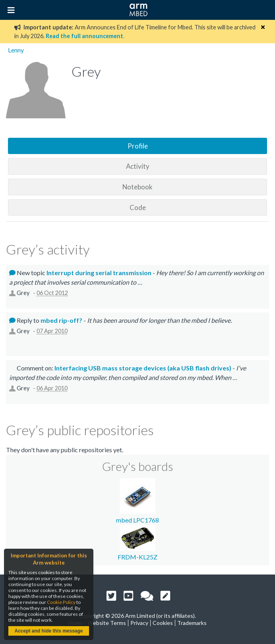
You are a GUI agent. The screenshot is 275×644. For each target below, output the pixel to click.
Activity (138, 166)
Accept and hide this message (48, 631)
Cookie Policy (61, 602)
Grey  (24, 293)
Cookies (163, 623)
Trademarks (192, 623)
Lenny (16, 50)
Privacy (139, 623)
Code (138, 207)
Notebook (137, 187)
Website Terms (107, 623)
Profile (138, 146)
